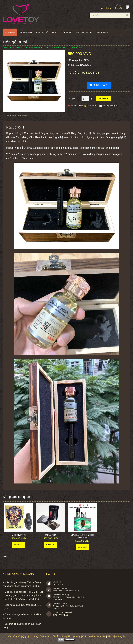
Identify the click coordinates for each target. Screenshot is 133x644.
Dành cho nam (26, 32)
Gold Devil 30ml (19, 535)
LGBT (54, 32)
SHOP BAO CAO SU (84, 32)
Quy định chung (30, 636)
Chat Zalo (101, 85)
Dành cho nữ (42, 32)
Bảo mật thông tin (116, 636)
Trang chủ (10, 32)
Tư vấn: (74, 73)
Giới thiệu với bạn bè (110, 106)
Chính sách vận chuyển (94, 636)
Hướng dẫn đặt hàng (70, 636)
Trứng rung (66, 32)
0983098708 (91, 73)
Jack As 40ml (51, 535)
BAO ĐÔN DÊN (102, 32)
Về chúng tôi (14, 636)
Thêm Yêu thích (77, 106)
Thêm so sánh (93, 106)
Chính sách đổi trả (49, 636)
